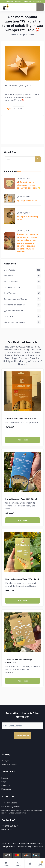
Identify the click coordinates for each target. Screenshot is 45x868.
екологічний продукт (22, 305)
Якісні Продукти (22, 287)
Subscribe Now (22, 735)
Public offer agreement (11, 807)
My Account (6, 789)
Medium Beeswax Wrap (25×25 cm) (22, 579)
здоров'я (22, 316)
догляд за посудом (22, 311)
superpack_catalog (9, 764)
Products (5, 778)
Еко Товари (22, 293)
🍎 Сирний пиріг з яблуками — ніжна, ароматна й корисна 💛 (29, 185)
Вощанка (18, 109)
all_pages (5, 760)
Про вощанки (22, 282)
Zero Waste (22, 270)
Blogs (4, 782)
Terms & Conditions (9, 803)
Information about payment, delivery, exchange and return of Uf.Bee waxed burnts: (22, 812)
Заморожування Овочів (22, 299)
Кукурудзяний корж (27, 200)
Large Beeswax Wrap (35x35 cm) (21, 499)
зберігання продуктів (22, 322)
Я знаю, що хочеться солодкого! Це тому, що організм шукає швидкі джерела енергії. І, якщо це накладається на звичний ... (27, 243)
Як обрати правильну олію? (28, 218)
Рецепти (22, 276)
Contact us (6, 785)
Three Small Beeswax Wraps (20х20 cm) (19, 661)
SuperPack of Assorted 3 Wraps (21, 419)
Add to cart (23, 440)
